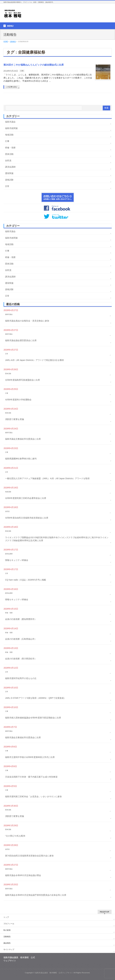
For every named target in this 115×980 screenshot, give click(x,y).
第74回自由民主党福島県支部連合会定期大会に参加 (29, 856)
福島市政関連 (11, 128)
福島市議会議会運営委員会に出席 (21, 340)
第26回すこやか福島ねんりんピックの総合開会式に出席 (34, 65)
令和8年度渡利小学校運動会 (18, 400)
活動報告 (7, 937)
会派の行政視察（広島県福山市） (21, 639)
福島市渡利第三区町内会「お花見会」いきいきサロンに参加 (33, 796)
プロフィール (9, 924)
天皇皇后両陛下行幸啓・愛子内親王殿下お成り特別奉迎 (31, 777)
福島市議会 (10, 122)
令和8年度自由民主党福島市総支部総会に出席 (27, 518)
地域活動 (9, 135)
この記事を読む (11, 87)
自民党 (8, 161)
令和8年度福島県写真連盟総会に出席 (22, 380)
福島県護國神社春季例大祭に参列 (21, 459)
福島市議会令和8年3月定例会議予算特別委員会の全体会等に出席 (36, 895)
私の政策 (7, 930)
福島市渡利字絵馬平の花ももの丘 (21, 678)
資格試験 (9, 180)
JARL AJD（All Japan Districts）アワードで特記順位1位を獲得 (34, 360)
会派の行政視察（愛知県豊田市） (21, 619)
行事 (22, 71)
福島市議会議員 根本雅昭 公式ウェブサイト (54, 973)
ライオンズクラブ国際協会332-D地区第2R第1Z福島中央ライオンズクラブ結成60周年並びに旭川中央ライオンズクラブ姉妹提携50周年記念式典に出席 (57, 539)
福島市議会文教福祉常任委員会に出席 (23, 439)
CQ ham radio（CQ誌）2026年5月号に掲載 (26, 580)
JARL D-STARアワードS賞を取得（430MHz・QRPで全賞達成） (35, 698)
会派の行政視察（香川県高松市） (21, 659)
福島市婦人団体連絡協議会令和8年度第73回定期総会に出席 (33, 718)
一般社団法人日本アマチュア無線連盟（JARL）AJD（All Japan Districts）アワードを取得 (47, 478)
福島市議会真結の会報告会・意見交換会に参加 (27, 321)
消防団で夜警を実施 (15, 419)
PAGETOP (105, 912)
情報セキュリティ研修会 (17, 560)
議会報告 (7, 943)
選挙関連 (9, 173)
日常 (7, 186)
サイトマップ (9, 950)
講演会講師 (10, 167)
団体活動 (9, 154)
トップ (6, 917)
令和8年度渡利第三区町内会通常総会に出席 (26, 498)
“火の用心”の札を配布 (15, 836)
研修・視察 (10, 148)
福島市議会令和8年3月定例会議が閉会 (23, 875)
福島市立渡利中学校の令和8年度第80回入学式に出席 (30, 757)
